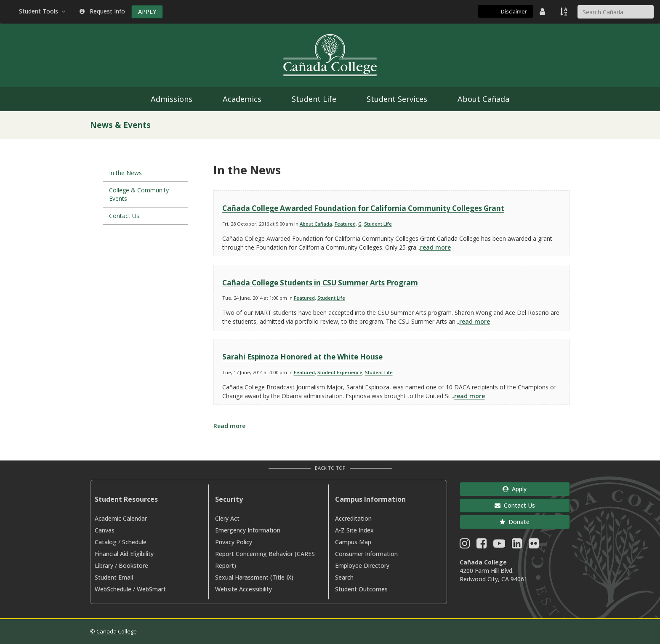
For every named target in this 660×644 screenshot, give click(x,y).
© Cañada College (113, 631)
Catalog (106, 542)
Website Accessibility (244, 589)
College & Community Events (139, 194)
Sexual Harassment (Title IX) (254, 577)
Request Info (102, 11)
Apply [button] (515, 489)
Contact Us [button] (515, 505)
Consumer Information (366, 554)
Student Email (114, 577)
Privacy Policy (234, 542)
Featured (345, 224)
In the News (125, 173)
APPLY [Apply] (147, 12)
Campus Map (353, 542)
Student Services (397, 99)
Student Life (314, 99)
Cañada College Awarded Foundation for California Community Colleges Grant (363, 208)
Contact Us (124, 216)
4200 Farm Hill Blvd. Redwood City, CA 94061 (494, 575)
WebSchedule (113, 589)
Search (344, 577)
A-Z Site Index (354, 530)
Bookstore (133, 565)
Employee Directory (362, 565)
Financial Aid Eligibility (124, 554)
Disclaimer (514, 11)
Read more (229, 426)
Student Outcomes (361, 589)
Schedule (134, 542)
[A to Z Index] (564, 11)
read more (435, 247)
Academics (242, 99)
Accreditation (353, 518)
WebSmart (151, 589)
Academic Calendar (121, 518)
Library (104, 565)
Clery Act (227, 518)
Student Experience (340, 372)
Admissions (172, 99)
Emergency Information (248, 530)
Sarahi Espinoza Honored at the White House (302, 357)
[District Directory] (543, 11)
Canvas (105, 530)
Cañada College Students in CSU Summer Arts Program (320, 283)
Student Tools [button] (43, 11)
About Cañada (483, 99)
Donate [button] (515, 522)
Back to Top (330, 468)
